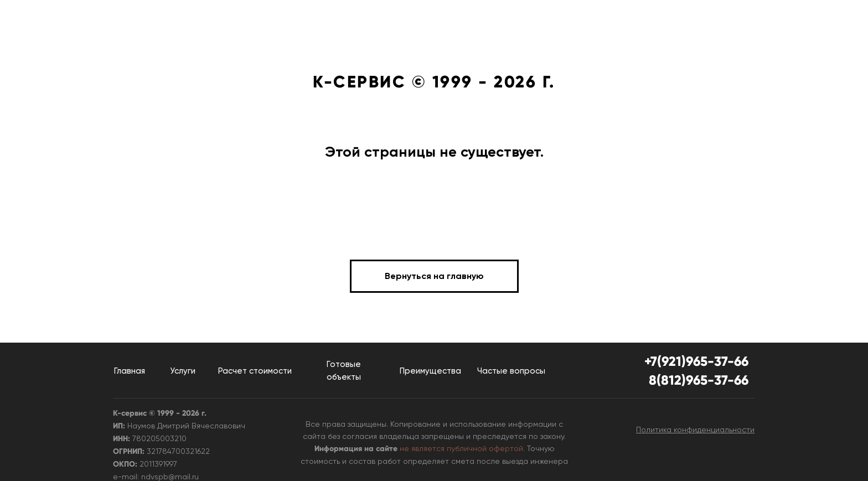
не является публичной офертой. (462, 448)
